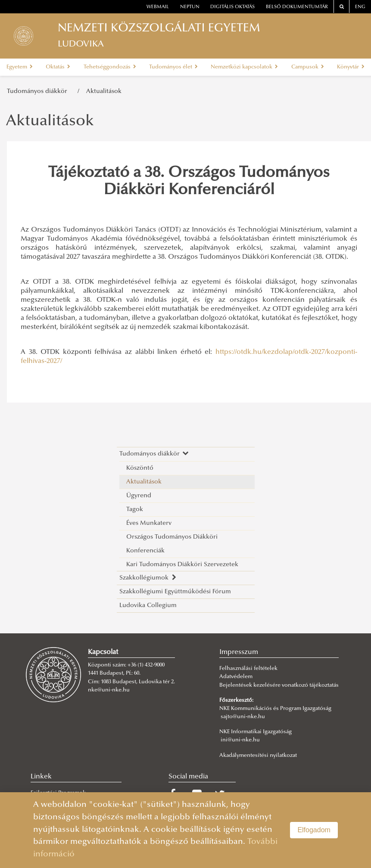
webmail (158, 7)
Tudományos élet (173, 67)
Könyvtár (351, 67)
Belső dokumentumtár (297, 7)
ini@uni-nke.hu (240, 740)
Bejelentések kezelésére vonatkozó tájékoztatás (279, 685)
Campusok (308, 67)
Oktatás (58, 67)
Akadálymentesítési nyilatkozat (258, 756)
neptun (190, 7)
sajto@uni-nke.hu (243, 717)
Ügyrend (139, 496)
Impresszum (239, 652)
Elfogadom (314, 830)
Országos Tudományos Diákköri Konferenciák (172, 544)
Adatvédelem (236, 677)
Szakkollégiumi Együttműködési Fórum (175, 592)
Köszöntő (140, 468)
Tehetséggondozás (110, 67)
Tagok (135, 510)
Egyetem (20, 67)
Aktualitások (104, 91)
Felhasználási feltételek (248, 669)
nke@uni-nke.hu (109, 690)
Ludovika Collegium (148, 606)
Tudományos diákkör (39, 91)
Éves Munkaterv (149, 523)
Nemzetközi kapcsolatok (244, 67)
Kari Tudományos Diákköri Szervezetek (182, 565)
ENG (360, 7)
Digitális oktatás (232, 7)
